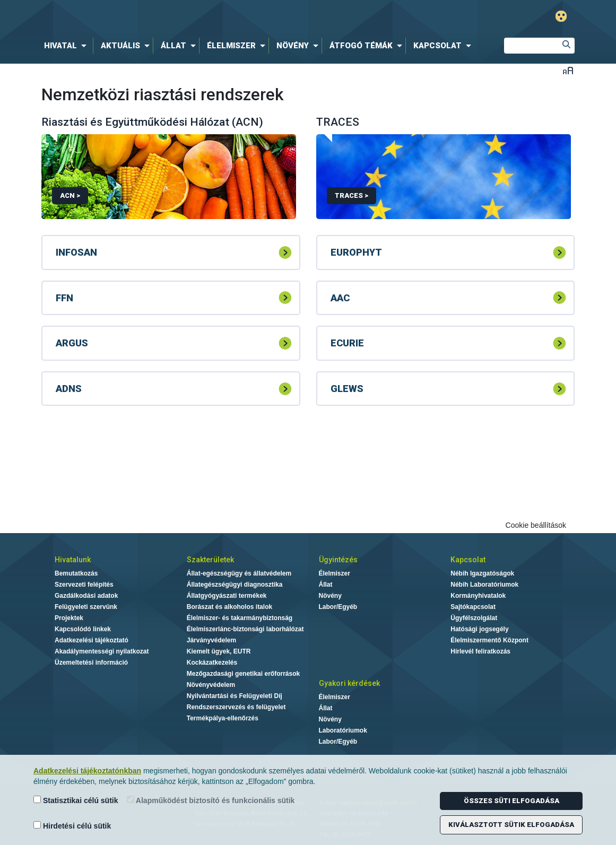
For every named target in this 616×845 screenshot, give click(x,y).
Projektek (69, 618)
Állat (326, 585)
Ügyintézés (338, 560)
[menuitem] (67, 46)
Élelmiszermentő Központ (489, 640)
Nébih (195, 17)
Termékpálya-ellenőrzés (223, 718)
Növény (330, 596)
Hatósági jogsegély (479, 629)
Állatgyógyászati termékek (227, 596)
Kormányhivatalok (478, 596)
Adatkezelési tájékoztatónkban (87, 771)
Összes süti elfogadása (511, 801)
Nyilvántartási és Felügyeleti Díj (235, 696)
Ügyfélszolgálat (474, 618)
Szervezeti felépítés (84, 585)
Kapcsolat (468, 560)
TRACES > (352, 195)
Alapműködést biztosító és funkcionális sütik (211, 800)
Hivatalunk (73, 560)
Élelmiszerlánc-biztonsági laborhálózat (245, 629)
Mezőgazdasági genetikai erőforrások (243, 674)
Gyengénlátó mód (561, 16)
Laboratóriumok (343, 730)
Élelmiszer (335, 573)
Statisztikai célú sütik (76, 800)
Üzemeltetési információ (91, 663)
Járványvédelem (211, 640)
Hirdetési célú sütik (72, 826)
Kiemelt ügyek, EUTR (219, 651)
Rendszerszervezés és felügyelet (236, 707)
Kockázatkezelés (212, 663)
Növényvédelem (211, 685)
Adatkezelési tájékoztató (92, 640)
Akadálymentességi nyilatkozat (102, 651)
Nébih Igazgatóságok (482, 573)
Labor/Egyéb (338, 607)
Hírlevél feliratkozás (480, 651)
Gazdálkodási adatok (86, 596)
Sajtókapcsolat (473, 607)
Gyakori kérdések (349, 683)
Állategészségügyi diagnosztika (235, 585)
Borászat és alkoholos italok (229, 607)
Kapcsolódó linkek (83, 629)
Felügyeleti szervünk (86, 607)
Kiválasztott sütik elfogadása (511, 825)
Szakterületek (210, 560)
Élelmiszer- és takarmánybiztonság (240, 618)
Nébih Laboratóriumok (484, 585)
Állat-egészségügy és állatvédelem (239, 573)
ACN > (70, 195)
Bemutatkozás (76, 573)
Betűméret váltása (568, 70)
